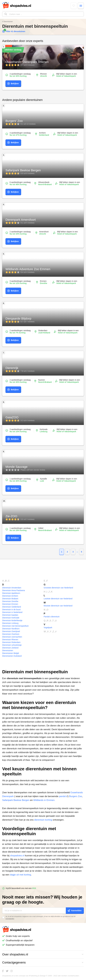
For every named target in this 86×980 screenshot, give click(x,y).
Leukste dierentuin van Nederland (58, 599)
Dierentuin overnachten (12, 637)
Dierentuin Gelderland (12, 607)
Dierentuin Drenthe (10, 601)
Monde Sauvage (16, 467)
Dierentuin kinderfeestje (12, 620)
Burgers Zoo (76, 796)
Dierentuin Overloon (11, 634)
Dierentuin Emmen (10, 604)
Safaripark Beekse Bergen (23, 170)
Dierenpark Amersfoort (21, 220)
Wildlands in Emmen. (44, 800)
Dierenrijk (12, 368)
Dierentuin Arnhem (10, 596)
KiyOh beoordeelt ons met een (19, 888)
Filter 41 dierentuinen (14, 31)
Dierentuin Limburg (10, 623)
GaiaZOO (12, 417)
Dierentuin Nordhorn (11, 629)
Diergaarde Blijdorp (18, 319)
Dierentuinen (8, 22)
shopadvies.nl (17, 856)
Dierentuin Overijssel (11, 631)
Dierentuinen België (11, 653)
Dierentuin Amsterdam (12, 588)
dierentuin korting (43, 820)
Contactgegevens (43, 962)
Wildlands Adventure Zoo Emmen (28, 269)
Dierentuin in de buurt (11, 610)
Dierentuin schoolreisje (12, 645)
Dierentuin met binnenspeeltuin (15, 626)
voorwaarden (10, 919)
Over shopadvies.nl (43, 954)
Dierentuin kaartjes (10, 615)
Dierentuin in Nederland (12, 612)
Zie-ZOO (11, 516)
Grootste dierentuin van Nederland (58, 588)
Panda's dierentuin (52, 617)
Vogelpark (48, 628)
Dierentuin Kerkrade (11, 618)
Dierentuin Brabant (10, 599)
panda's (63, 796)
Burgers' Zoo (14, 121)
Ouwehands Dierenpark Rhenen (27, 62)
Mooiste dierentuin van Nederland (58, 606)
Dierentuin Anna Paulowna (14, 590)
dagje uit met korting (21, 875)
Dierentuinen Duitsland (12, 656)
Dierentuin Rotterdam (11, 642)
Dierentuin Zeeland (10, 648)
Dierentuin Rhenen (10, 640)
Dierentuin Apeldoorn (11, 593)
